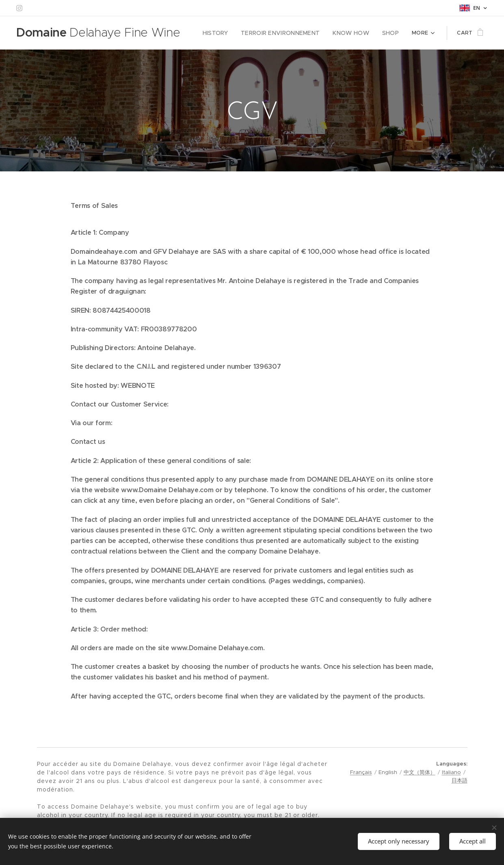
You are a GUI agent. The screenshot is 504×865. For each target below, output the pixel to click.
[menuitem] (227, 33)
